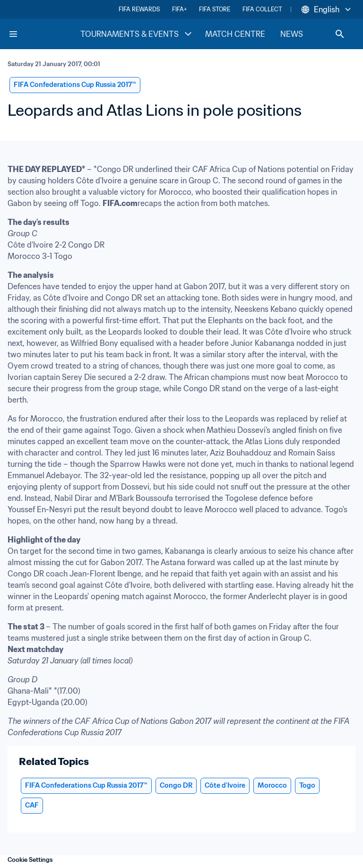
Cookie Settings (30, 860)
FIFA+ (179, 9)
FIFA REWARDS (139, 9)
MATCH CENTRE (235, 34)
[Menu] (13, 34)
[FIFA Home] (44, 34)
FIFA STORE (215, 9)
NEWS (292, 34)
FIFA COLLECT (262, 9)
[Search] (340, 34)
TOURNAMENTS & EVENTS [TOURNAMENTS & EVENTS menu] (137, 34)
